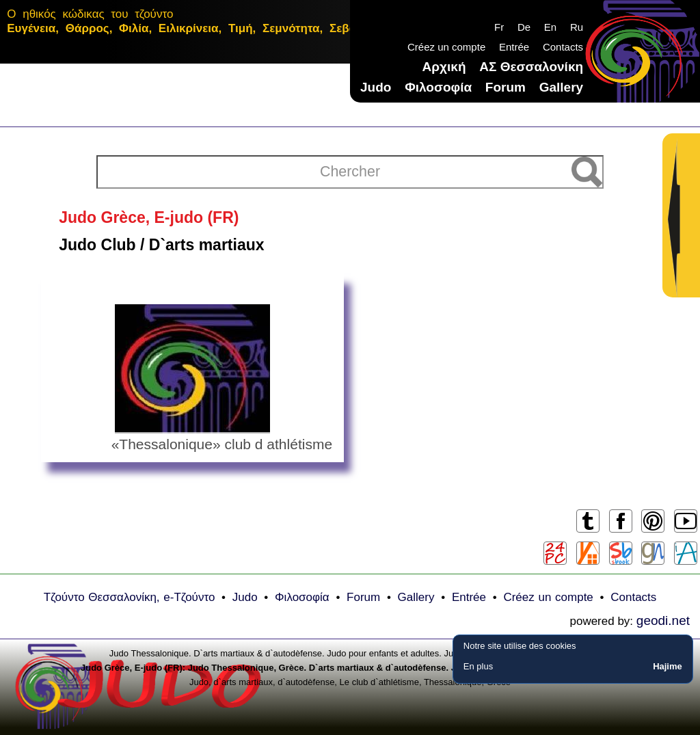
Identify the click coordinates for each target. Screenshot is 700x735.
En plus (478, 666)
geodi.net (663, 620)
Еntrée (514, 47)
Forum (506, 87)
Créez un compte (446, 47)
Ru (577, 27)
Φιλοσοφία (438, 87)
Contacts (563, 47)
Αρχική (444, 67)
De (524, 27)
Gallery (561, 87)
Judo (376, 87)
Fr (499, 27)
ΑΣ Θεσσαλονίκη (531, 67)
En (550, 27)
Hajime (668, 666)
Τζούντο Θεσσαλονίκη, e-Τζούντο (130, 597)
